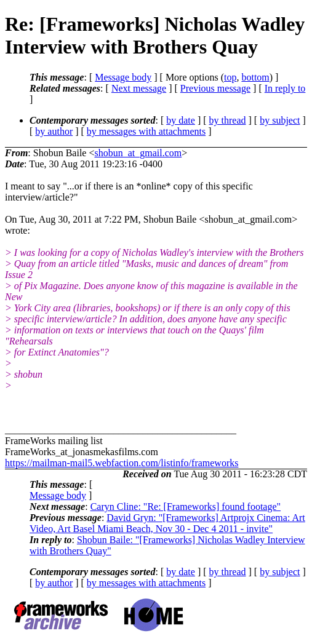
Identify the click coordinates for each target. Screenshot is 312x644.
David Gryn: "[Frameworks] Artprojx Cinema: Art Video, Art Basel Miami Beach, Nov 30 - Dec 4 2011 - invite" (167, 523)
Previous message (215, 88)
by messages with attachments (146, 131)
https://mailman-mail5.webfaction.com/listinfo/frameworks (122, 463)
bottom (255, 77)
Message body (123, 77)
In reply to (285, 88)
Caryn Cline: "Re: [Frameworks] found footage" (186, 507)
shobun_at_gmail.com (138, 153)
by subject (280, 120)
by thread (228, 120)
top (230, 77)
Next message (139, 88)
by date (181, 120)
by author (54, 131)
